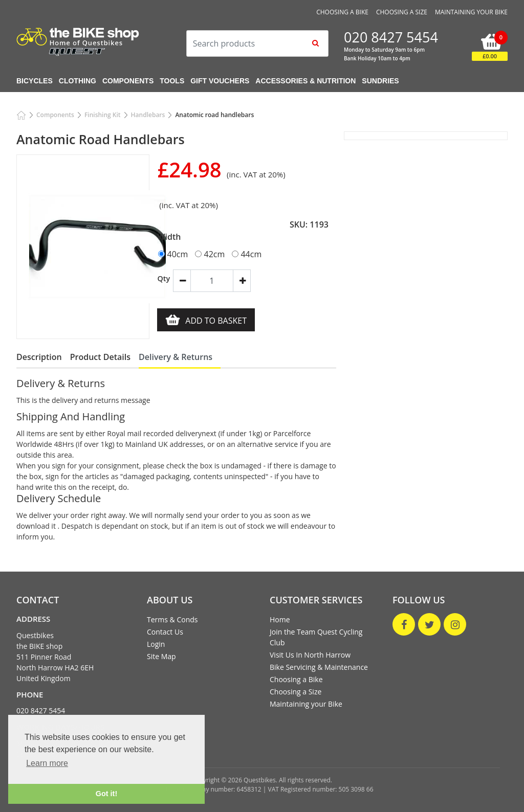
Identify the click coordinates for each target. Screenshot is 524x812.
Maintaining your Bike (471, 12)
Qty (161, 278)
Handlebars (148, 115)
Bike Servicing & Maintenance (319, 667)
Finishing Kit (103, 115)
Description (39, 357)
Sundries (380, 81)
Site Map (161, 656)
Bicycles (35, 81)
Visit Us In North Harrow (310, 655)
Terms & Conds (172, 619)
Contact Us (165, 632)
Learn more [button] (47, 763)
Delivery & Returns (176, 357)
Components (128, 81)
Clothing (78, 81)
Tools (172, 81)
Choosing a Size (402, 12)
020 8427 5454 (41, 710)
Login (156, 644)
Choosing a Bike (342, 12)
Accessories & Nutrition (305, 81)
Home (280, 619)
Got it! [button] (106, 794)
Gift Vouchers (220, 81)
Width (169, 237)
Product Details (100, 357)
